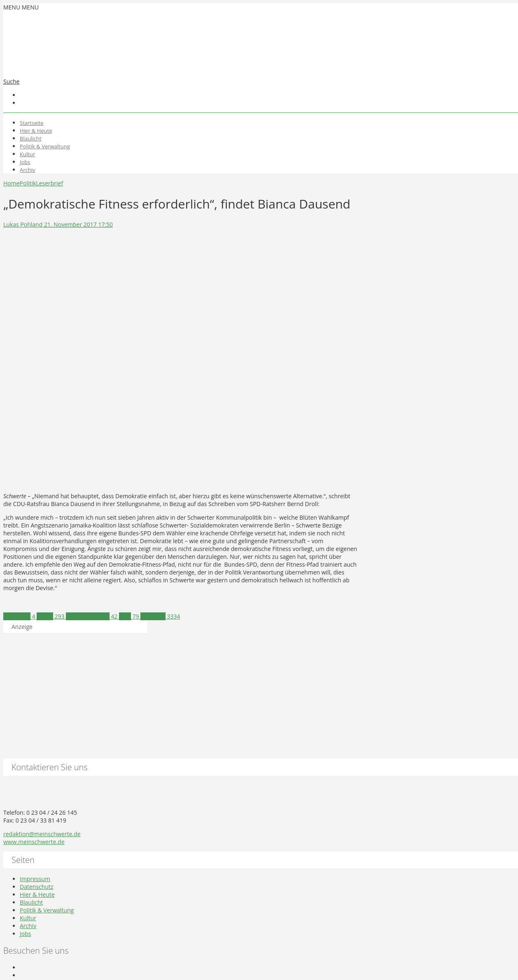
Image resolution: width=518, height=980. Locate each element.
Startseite (32, 123)
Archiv (28, 170)
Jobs (25, 162)
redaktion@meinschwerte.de (42, 834)
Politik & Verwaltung (45, 146)
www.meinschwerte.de (34, 842)
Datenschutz (36, 887)
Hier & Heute (36, 131)
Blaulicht (30, 138)
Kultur (27, 154)
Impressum (35, 879)
